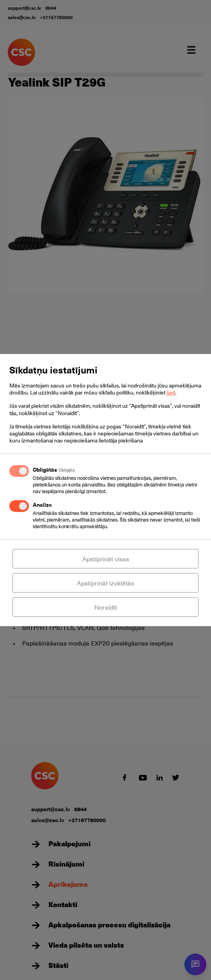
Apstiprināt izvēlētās (105, 583)
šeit (171, 392)
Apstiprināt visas (106, 559)
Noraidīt (106, 607)
